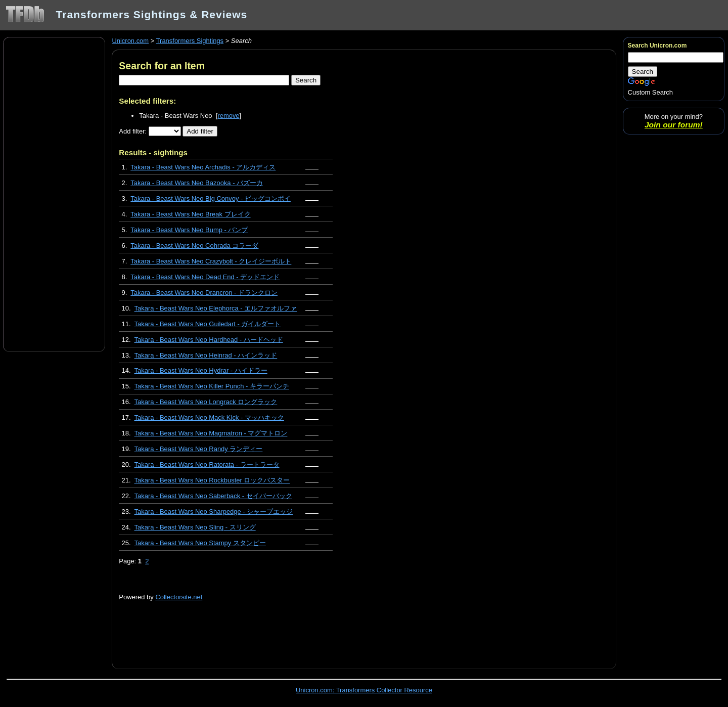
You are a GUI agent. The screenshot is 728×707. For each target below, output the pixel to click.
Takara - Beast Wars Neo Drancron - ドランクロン (204, 293)
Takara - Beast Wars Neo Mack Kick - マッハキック (209, 417)
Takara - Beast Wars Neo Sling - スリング (195, 527)
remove (228, 116)
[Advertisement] (54, 194)
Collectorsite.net (179, 597)
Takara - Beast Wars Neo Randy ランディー (199, 449)
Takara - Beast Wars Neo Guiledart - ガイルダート (208, 324)
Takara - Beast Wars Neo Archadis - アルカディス (203, 167)
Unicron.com (130, 41)
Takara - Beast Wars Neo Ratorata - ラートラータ (207, 465)
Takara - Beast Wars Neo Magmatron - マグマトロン (211, 433)
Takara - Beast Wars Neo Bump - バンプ (189, 230)
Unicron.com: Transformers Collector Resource (364, 690)
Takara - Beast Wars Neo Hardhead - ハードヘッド (209, 340)
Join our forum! (674, 125)
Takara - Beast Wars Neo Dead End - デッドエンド (205, 277)
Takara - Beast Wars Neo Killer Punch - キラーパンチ (212, 386)
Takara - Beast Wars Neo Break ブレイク (190, 214)
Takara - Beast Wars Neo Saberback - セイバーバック (213, 496)
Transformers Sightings (190, 41)
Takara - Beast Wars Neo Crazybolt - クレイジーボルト (211, 261)
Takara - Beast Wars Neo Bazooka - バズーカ (197, 183)
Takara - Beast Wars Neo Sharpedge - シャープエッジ (214, 512)
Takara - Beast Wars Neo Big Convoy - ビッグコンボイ (211, 198)
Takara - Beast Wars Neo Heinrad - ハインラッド (206, 355)
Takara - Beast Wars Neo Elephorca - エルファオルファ (216, 308)
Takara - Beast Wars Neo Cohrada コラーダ (194, 246)
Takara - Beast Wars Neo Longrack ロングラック (206, 402)
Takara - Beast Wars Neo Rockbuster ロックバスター (212, 480)
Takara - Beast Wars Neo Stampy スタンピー (200, 543)
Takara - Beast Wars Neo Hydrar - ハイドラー (201, 370)
